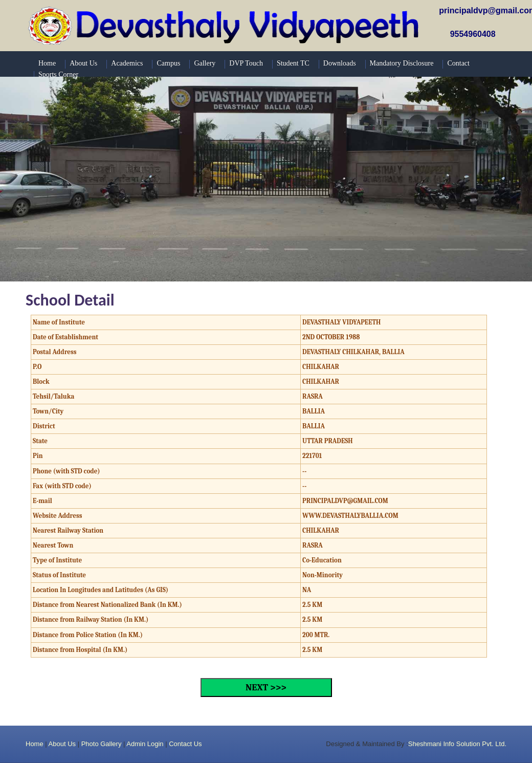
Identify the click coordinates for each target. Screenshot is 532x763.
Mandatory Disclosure (402, 63)
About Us (62, 744)
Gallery (205, 63)
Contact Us (185, 744)
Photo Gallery (102, 744)
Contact (458, 63)
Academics (127, 63)
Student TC (293, 63)
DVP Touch (246, 63)
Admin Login (145, 744)
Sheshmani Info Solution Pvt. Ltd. (457, 744)
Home (35, 744)
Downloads (340, 63)
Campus (168, 63)
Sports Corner (58, 74)
